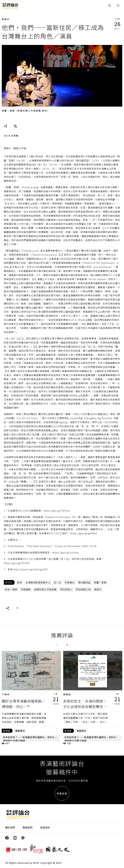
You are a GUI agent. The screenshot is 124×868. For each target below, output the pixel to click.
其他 (20, 582)
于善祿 (6, 694)
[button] (57, 645)
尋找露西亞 (84, 582)
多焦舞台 (70, 582)
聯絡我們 (28, 827)
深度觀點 (26, 589)
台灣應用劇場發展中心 (38, 582)
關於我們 (10, 827)
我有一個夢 (11, 589)
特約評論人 (66, 589)
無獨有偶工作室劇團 (45, 589)
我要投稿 (62, 793)
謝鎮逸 (67, 694)
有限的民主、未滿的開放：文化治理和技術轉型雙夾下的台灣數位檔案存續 (85, 707)
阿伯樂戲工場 (83, 589)
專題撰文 (20, 731)
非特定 (9, 582)
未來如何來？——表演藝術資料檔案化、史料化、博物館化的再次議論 (30, 739)
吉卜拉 (58, 582)
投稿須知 (45, 827)
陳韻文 (6, 19)
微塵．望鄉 (100, 582)
